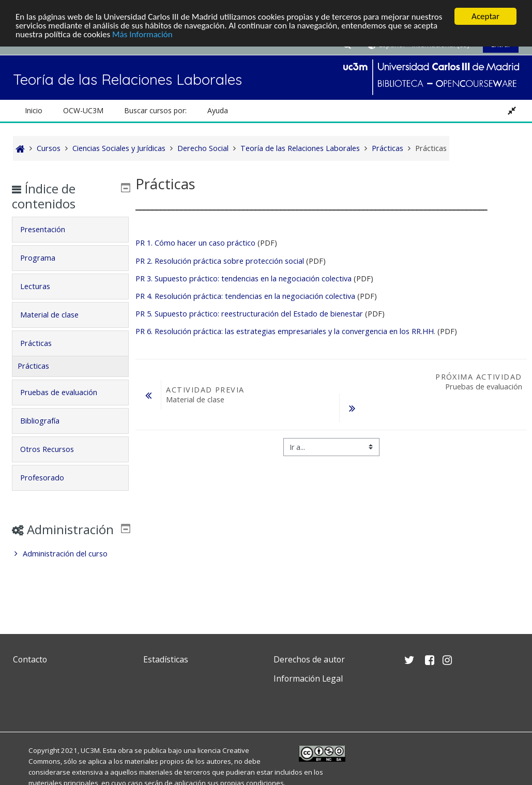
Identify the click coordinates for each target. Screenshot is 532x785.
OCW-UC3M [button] (83, 110)
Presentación (50, 229)
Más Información (142, 34)
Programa (45, 258)
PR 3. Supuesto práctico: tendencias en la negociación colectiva (244, 278)
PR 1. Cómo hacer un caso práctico (195, 243)
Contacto (30, 659)
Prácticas (44, 343)
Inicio (34, 110)
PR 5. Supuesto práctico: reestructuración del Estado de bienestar (249, 314)
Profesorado (50, 478)
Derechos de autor (309, 659)
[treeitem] (71, 569)
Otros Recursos (55, 449)
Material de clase (57, 315)
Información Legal (308, 678)
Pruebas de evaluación (66, 392)
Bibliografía (48, 421)
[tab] (71, 230)
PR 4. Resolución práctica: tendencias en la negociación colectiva (246, 296)
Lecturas (43, 286)
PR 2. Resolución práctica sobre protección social (220, 261)
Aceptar (485, 16)
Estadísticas (166, 659)
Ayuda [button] (218, 110)
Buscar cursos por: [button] (155, 110)
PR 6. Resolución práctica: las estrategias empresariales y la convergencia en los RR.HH (285, 331)
